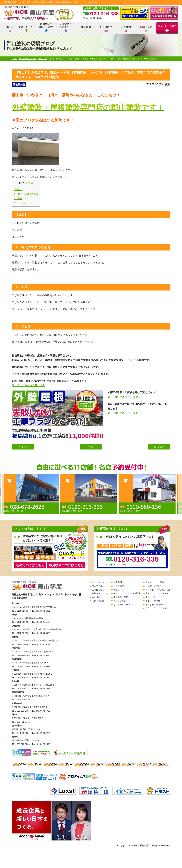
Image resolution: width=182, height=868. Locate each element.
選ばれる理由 (98, 590)
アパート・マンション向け (158, 590)
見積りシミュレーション (157, 593)
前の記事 (159, 447)
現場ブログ (146, 29)
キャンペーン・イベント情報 (127, 593)
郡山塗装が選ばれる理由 (46, 28)
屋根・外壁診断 (153, 601)
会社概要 (96, 597)
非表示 (29, 183)
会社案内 (126, 29)
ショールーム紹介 (167, 29)
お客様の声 (106, 29)
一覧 (91, 447)
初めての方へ (26, 29)
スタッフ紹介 (98, 601)
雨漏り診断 (151, 597)
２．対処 (18, 198)
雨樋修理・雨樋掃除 (155, 605)
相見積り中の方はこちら (66, 565)
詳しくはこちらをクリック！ (28, 385)
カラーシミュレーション (157, 608)
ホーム (10, 29)
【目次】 (18, 189)
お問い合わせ (120, 601)
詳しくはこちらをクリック (123, 413)
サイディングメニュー (156, 586)
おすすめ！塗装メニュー (66, 28)
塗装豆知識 (19, 85)
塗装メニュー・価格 (155, 582)
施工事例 (86, 29)
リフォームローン (122, 605)
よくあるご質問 (121, 597)
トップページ (98, 582)
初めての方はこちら (30, 565)
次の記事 (23, 447)
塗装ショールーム (100, 593)
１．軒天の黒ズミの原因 (26, 194)
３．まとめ (19, 203)
